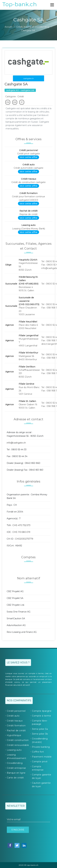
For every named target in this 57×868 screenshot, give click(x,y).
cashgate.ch (28, 78)
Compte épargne (42, 711)
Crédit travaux (15, 721)
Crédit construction (18, 740)
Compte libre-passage (40, 722)
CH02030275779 (24, 539)
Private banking (41, 747)
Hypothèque (14, 735)
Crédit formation (16, 726)
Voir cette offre (29, 157)
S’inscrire (18, 830)
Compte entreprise (38, 768)
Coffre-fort (38, 752)
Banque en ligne (16, 773)
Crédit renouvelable (18, 745)
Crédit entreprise (16, 768)
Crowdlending (15, 763)
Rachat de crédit (16, 731)
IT (22, 102)
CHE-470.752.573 (21, 525)
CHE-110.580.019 (21, 532)
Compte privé (40, 762)
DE (15, 102)
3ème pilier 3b (40, 734)
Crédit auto (13, 716)
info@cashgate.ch (16, 443)
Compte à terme (41, 716)
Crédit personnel (16, 711)
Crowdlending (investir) (40, 740)
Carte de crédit (15, 778)
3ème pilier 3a (40, 729)
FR (8, 102)
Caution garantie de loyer (41, 785)
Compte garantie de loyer (42, 776)
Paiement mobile (42, 757)
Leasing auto (14, 750)
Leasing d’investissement (16, 756)
